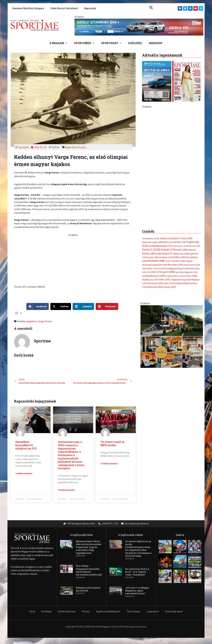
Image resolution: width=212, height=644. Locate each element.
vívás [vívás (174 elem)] (168, 213)
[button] (151, 7)
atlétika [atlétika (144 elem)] (166, 168)
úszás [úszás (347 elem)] (170, 217)
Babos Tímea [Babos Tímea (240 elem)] (182, 168)
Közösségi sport (174, 612)
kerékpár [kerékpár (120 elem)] (166, 187)
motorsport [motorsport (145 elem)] (192, 195)
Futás (32, 612)
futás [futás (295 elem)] (182, 180)
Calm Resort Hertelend (64, 8)
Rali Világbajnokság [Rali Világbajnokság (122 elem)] (175, 198)
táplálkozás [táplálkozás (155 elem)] (150, 209)
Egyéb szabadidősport (108, 612)
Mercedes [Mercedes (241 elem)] (175, 195)
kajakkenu (32, 321)
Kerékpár (46, 612)
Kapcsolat (90, 8)
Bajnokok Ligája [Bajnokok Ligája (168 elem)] (152, 172)
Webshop (156, 43)
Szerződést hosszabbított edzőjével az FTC (26, 445)
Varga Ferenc (45, 321)
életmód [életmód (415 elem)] (155, 217)
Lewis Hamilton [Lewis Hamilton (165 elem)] (175, 191)
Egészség (135, 43)
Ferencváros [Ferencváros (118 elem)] (180, 176)
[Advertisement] (73, 259)
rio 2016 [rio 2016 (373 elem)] (154, 202)
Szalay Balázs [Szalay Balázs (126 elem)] (175, 206)
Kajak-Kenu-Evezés (76, 147)
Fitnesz (86, 612)
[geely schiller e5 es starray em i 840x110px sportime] (139, 27)
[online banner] (172, 266)
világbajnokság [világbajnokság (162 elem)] (181, 209)
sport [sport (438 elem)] (168, 202)
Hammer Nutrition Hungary (28, 8)
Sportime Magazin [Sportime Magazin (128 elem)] (186, 202)
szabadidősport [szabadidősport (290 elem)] (154, 206)
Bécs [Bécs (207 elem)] (182, 172)
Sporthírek (84, 43)
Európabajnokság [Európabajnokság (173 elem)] (160, 176)
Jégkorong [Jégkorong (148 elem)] (181, 183)
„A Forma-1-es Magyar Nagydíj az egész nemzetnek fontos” (137, 591)
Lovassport (153, 612)
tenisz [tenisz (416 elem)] (191, 206)
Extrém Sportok (67, 612)
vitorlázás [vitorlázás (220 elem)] (155, 213)
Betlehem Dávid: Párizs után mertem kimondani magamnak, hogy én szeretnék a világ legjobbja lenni (89, 547)
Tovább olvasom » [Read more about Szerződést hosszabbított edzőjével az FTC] (24, 474)
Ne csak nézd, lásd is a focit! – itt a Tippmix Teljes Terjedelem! (137, 572)
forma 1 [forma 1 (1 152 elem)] (151, 179)
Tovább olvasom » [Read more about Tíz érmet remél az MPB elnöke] (109, 464)
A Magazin (58, 43)
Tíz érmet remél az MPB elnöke (112, 443)
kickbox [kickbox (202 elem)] (180, 187)
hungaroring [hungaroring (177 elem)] (164, 183)
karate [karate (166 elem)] (153, 187)
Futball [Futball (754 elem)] (168, 179)
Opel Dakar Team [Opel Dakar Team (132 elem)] (153, 198)
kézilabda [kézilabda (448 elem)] (156, 191)
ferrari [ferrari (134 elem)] (195, 176)
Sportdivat (111, 43)
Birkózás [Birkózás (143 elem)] (170, 172)
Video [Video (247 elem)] (164, 209)
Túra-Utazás (133, 612)
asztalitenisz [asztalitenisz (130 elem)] (151, 168)
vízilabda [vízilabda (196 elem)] (181, 213)
